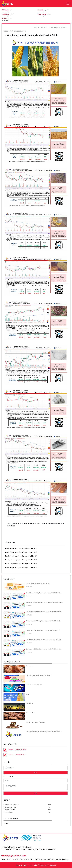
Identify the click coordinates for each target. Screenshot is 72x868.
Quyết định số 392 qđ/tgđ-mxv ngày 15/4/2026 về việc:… (44, 649)
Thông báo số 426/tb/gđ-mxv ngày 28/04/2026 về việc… (44, 621)
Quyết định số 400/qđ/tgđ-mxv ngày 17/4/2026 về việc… (44, 630)
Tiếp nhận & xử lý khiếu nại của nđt (38, 583)
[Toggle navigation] (68, 4)
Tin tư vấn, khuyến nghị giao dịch (57, 27)
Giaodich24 (7, 823)
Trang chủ (36, 27)
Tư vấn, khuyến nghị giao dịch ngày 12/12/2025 (21, 564)
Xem (49, 805)
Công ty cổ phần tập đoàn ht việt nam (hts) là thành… (43, 732)
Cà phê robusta (31, 713)
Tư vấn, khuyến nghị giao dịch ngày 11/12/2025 (21, 567)
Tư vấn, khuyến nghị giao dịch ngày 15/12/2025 (21, 560)
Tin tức (43, 27)
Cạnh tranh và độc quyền (34, 685)
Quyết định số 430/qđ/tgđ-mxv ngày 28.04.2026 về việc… (44, 612)
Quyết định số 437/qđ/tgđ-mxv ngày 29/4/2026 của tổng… (44, 602)
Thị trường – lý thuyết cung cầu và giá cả (39, 675)
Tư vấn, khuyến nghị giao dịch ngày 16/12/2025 (21, 556)
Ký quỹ (28, 694)
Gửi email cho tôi (9, 777)
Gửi (36, 773)
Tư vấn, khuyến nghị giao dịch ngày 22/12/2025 (21, 548)
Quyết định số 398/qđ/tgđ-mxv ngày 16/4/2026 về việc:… (44, 640)
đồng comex (30, 666)
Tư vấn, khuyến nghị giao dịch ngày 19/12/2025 (21, 552)
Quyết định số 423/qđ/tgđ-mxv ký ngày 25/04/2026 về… (44, 593)
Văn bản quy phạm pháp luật (35, 722)
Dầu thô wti (30, 703)
